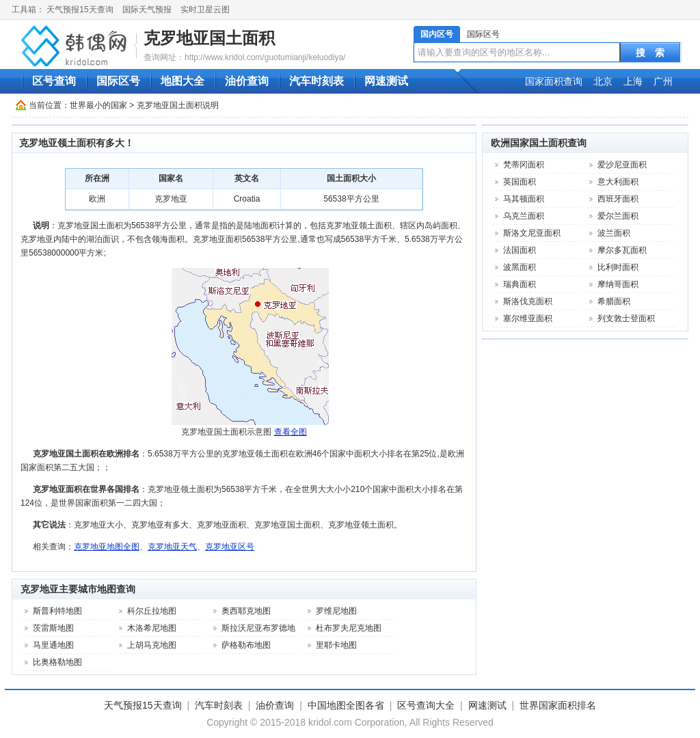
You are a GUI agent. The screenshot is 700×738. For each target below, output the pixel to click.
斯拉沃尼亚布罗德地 (258, 628)
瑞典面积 (520, 284)
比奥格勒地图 (57, 662)
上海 (633, 81)
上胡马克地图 (152, 645)
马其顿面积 (524, 199)
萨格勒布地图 (246, 645)
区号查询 (54, 81)
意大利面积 (618, 182)
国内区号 (437, 34)
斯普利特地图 (57, 611)
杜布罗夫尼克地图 (349, 628)
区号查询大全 (426, 705)
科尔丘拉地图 (152, 611)
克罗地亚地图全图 (107, 547)
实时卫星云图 (205, 10)
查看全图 (291, 432)
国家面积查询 (554, 81)
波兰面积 (614, 233)
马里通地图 (53, 645)
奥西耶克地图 (246, 611)
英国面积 (520, 182)
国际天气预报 (147, 10)
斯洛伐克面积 (528, 301)
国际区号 (483, 34)
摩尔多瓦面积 (622, 250)
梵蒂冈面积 (524, 165)
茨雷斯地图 (53, 628)
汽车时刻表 (317, 81)
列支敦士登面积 (626, 318)
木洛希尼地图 (152, 628)
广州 (663, 81)
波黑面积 (520, 267)
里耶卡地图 (336, 645)
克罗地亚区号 (230, 547)
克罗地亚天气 (172, 547)
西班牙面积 (618, 199)
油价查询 (247, 81)
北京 (603, 81)
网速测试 (386, 81)
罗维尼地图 (336, 611)
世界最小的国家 (98, 105)
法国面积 (520, 250)
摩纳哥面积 (618, 284)
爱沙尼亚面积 (622, 165)
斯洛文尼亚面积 (532, 233)
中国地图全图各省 (346, 705)
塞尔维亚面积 (528, 318)
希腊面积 (614, 301)
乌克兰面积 (524, 216)
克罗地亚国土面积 (209, 38)
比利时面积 (618, 267)
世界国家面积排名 (558, 705)
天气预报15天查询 (80, 10)
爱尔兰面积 (618, 216)
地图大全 (183, 81)
